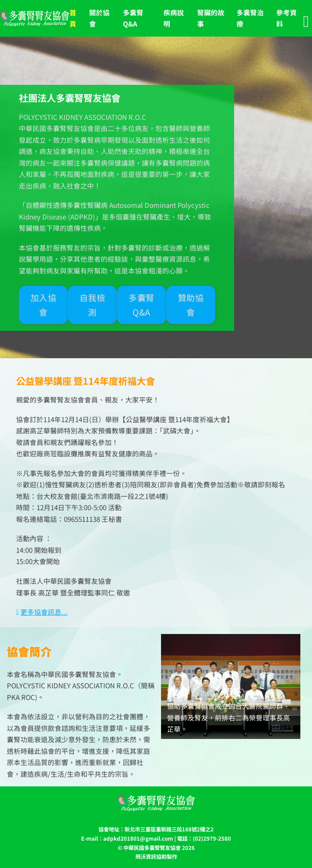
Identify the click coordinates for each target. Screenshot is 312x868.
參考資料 (287, 18)
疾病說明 (174, 18)
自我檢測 (93, 305)
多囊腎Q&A (133, 18)
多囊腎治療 (250, 18)
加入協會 (44, 305)
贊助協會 (191, 305)
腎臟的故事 (211, 18)
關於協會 (99, 18)
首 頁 (73, 18)
